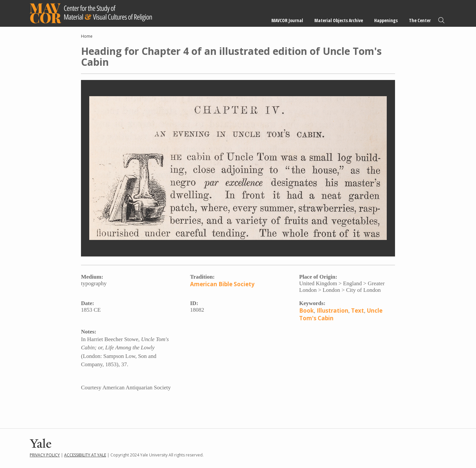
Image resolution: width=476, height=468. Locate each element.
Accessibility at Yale (85, 455)
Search (441, 20)
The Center (420, 20)
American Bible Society (222, 284)
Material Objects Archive (339, 20)
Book (306, 311)
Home (87, 36)
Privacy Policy (45, 455)
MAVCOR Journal (287, 20)
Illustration (333, 311)
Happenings (386, 20)
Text (357, 311)
